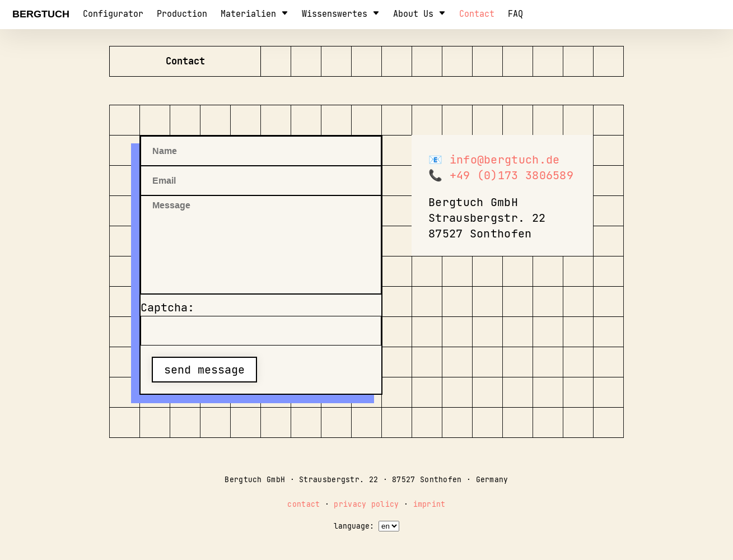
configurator (113, 14)
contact (477, 14)
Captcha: (167, 307)
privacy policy (366, 504)
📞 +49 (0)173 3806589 (501, 175)
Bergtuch (41, 14)
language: (354, 526)
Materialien (255, 14)
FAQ (515, 14)
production (182, 14)
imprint (429, 504)
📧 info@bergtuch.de (494, 160)
